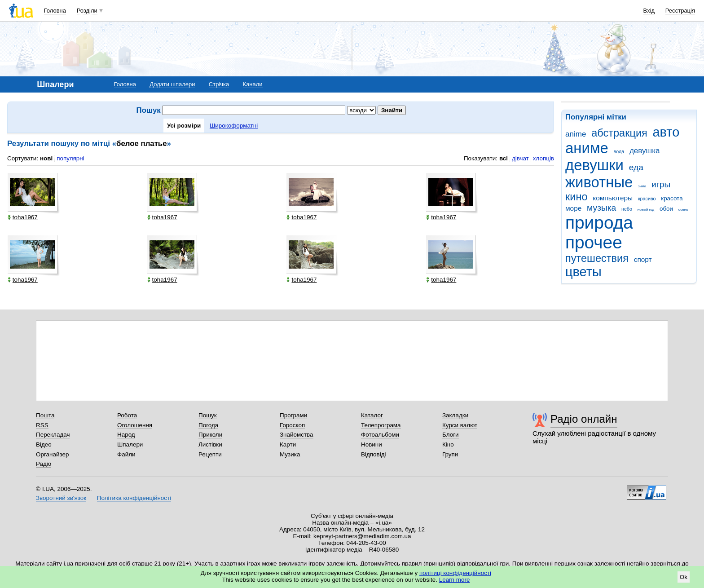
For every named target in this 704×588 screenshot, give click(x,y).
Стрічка (219, 84)
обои (666, 209)
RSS (42, 425)
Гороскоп (292, 425)
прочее (594, 242)
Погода (208, 425)
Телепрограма (381, 425)
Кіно (448, 444)
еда (636, 167)
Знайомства (297, 435)
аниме (587, 148)
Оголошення (135, 425)
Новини (372, 444)
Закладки (455, 415)
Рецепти (210, 454)
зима (642, 186)
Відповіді (374, 454)
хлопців (543, 158)
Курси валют (460, 425)
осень (683, 210)
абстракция (619, 133)
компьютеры (613, 198)
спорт (643, 259)
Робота (127, 415)
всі (504, 158)
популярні (70, 158)
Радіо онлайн (584, 419)
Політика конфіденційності (134, 498)
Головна (55, 11)
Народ (126, 435)
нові (46, 158)
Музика (290, 454)
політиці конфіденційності (455, 573)
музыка (601, 208)
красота (672, 198)
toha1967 (23, 217)
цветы (583, 272)
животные (599, 182)
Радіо (44, 464)
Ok (684, 577)
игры (661, 184)
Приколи (210, 435)
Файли (126, 454)
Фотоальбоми (380, 435)
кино (576, 197)
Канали (253, 84)
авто (666, 132)
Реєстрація (680, 11)
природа (599, 223)
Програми (293, 415)
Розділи (87, 11)
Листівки (210, 444)
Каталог (372, 415)
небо (627, 209)
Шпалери (130, 444)
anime (576, 134)
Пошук (208, 415)
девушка (645, 151)
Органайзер (52, 454)
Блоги (451, 435)
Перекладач (53, 435)
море (573, 208)
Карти (288, 444)
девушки (594, 165)
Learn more (455, 580)
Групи (450, 454)
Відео (44, 444)
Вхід (649, 11)
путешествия (597, 258)
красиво (647, 199)
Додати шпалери (172, 84)
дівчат (520, 158)
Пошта (45, 415)
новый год (646, 210)
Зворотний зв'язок (61, 498)
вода (619, 151)
